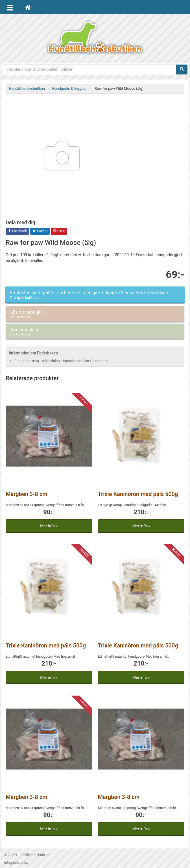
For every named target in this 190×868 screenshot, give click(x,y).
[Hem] (28, 7)
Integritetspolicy (16, 863)
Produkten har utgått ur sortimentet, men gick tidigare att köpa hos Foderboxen (95, 295)
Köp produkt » (95, 332)
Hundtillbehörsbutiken (95, 37)
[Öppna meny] (10, 7)
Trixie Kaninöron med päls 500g (138, 494)
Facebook (17, 231)
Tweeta (40, 231)
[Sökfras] (89, 69)
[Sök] (182, 69)
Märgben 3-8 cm (27, 494)
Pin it (59, 231)
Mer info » (49, 526)
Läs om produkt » (95, 314)
